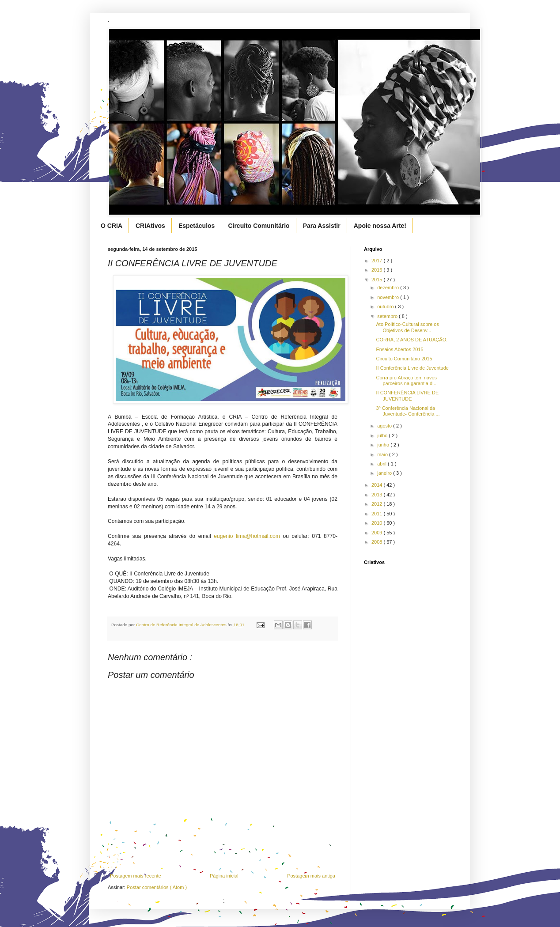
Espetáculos (197, 226)
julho (383, 435)
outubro (386, 306)
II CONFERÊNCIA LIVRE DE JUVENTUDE (407, 395)
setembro (388, 316)
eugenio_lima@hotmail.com (247, 536)
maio (383, 454)
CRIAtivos (150, 226)
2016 (378, 270)
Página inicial (224, 876)
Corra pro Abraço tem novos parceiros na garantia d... (406, 380)
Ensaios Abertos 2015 (399, 349)
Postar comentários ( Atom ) (157, 887)
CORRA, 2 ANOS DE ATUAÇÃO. (412, 340)
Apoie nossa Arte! (380, 226)
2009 (378, 533)
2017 (378, 261)
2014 (378, 485)
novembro (389, 297)
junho (384, 445)
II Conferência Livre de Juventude (412, 368)
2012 (378, 504)
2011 (378, 514)
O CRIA (112, 226)
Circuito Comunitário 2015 (404, 359)
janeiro (385, 473)
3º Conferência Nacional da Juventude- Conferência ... (408, 411)
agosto (385, 426)
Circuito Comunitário (259, 226)
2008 (378, 542)
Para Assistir (322, 226)
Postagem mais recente (136, 876)
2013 (378, 495)
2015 (378, 280)
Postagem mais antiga (311, 876)
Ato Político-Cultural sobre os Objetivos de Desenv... (407, 327)
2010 (378, 523)
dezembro (389, 288)
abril (382, 464)
